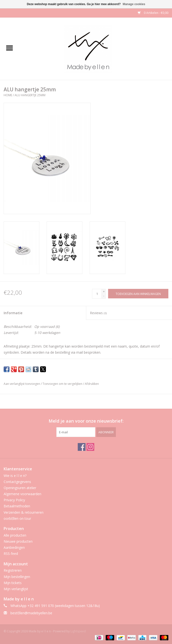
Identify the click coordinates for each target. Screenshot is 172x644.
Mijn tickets (13, 583)
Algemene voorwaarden (22, 494)
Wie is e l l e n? (15, 476)
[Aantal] (97, 294)
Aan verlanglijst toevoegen (22, 384)
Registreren (13, 570)
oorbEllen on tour (17, 518)
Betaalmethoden (17, 506)
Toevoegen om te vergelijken (63, 384)
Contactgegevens (17, 482)
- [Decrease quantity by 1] (104, 296)
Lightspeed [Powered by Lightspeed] (78, 631)
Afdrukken (92, 384)
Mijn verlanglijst (16, 589)
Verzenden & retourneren (24, 512)
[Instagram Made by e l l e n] (90, 447)
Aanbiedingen (14, 547)
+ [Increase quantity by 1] (104, 291)
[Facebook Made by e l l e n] (82, 447)
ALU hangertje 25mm (30, 95)
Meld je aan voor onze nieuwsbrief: (86, 421)
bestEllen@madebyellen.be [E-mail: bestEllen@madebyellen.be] (31, 613)
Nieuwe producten (18, 541)
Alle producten (15, 535)
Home (8, 95)
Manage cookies (134, 4)
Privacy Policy (14, 500)
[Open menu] (9, 48)
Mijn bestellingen (17, 577)
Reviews (98, 313)
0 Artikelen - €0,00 (153, 13)
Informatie (13, 313)
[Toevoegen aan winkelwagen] (138, 294)
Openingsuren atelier (20, 488)
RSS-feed (11, 554)
